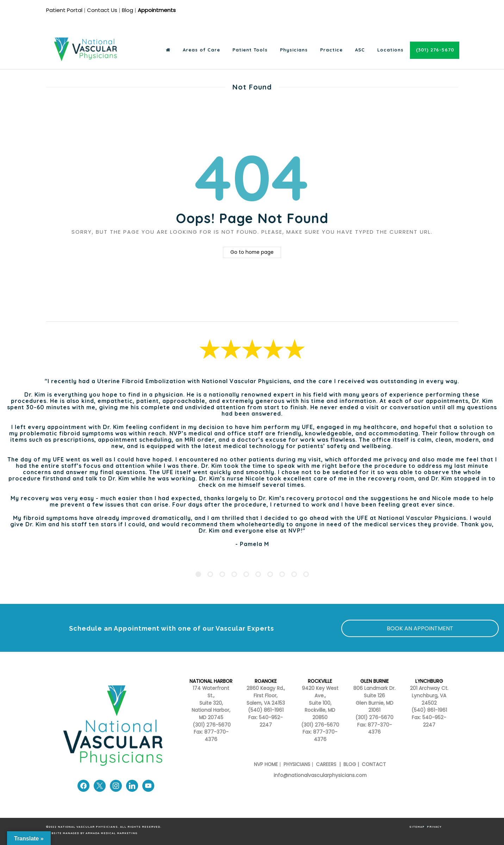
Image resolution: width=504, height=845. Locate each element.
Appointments (157, 10)
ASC (360, 50)
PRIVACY (434, 827)
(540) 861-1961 (266, 710)
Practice (331, 50)
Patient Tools (250, 50)
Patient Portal (64, 10)
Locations (390, 50)
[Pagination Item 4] (234, 574)
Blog (127, 10)
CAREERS (325, 764)
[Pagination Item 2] (210, 574)
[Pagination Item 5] (246, 574)
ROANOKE (266, 681)
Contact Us (102, 10)
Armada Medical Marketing (111, 833)
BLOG (350, 764)
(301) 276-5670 (320, 725)
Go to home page (252, 252)
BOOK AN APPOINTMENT (420, 628)
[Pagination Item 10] (306, 574)
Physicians (294, 50)
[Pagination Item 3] (222, 574)
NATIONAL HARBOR (211, 681)
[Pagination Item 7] (270, 574)
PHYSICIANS (297, 764)
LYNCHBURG (429, 681)
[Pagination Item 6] (258, 574)
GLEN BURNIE (375, 681)
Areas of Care (201, 50)
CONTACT (374, 764)
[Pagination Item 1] (198, 574)
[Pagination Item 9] (294, 574)
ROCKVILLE (320, 681)
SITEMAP (417, 827)
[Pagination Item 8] (282, 574)
